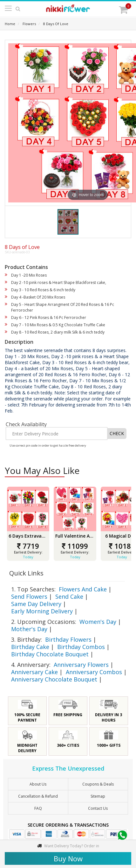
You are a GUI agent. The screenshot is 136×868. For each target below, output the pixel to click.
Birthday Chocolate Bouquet (50, 654)
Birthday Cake (30, 647)
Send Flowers (29, 596)
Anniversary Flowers (81, 665)
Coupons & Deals (98, 784)
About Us (38, 784)
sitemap (98, 796)
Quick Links (26, 573)
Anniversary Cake (34, 672)
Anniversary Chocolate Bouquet (54, 679)
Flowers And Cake (83, 589)
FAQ (38, 808)
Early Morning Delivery (42, 611)
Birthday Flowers (68, 639)
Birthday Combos (81, 647)
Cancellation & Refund (38, 796)
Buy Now (68, 858)
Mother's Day (29, 629)
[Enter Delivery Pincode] (57, 434)
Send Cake (69, 596)
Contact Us (98, 808)
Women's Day (98, 622)
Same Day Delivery (36, 604)
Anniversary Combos (94, 672)
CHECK (117, 433)
